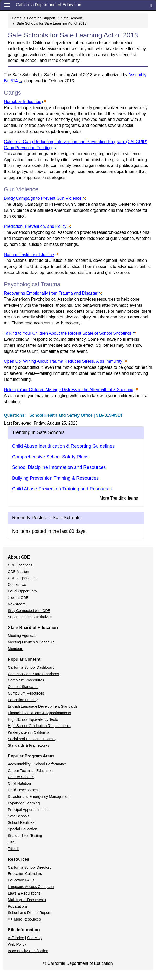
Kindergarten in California (29, 732)
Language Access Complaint (31, 887)
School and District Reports (30, 913)
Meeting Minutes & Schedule (31, 642)
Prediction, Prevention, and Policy (35, 226)
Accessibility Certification (28, 951)
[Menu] (7, 5)
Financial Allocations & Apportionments (39, 713)
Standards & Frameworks (29, 745)
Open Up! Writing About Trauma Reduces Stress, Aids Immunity (63, 361)
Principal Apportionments (28, 810)
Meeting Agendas (22, 636)
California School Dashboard (31, 667)
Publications (18, 906)
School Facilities (21, 822)
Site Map (34, 938)
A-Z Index (16, 938)
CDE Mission (18, 572)
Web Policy (17, 944)
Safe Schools (72, 18)
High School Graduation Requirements (39, 726)
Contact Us (17, 584)
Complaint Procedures (26, 680)
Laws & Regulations (24, 893)
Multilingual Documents (27, 900)
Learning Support (41, 18)
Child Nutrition (19, 783)
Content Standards (23, 687)
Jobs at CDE (18, 598)
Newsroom (17, 604)
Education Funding (23, 700)
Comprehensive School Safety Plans (50, 457)
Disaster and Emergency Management (39, 797)
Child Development (23, 790)
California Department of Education (49, 5)
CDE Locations (20, 565)
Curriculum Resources (26, 693)
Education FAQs (21, 880)
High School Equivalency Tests (33, 719)
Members (15, 649)
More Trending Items (119, 498)
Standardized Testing (25, 836)
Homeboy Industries (23, 102)
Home (17, 18)
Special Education (23, 829)
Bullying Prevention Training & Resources (55, 478)
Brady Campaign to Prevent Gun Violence (43, 198)
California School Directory (30, 867)
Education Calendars (25, 874)
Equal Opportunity (23, 591)
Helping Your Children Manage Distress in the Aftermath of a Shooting (69, 390)
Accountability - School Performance (37, 764)
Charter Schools (21, 777)
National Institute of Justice (29, 255)
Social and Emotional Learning (33, 739)
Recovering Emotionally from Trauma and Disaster (51, 293)
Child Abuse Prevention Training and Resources (62, 489)
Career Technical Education (30, 771)
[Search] (151, 5)
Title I (12, 842)
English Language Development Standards (43, 706)
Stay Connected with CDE (29, 611)
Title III (13, 849)
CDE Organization (23, 578)
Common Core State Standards (33, 674)
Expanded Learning (24, 803)
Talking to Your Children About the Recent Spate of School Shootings (68, 333)
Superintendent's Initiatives (30, 617)
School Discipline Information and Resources (59, 467)
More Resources (27, 919)
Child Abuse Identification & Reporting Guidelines (63, 446)
